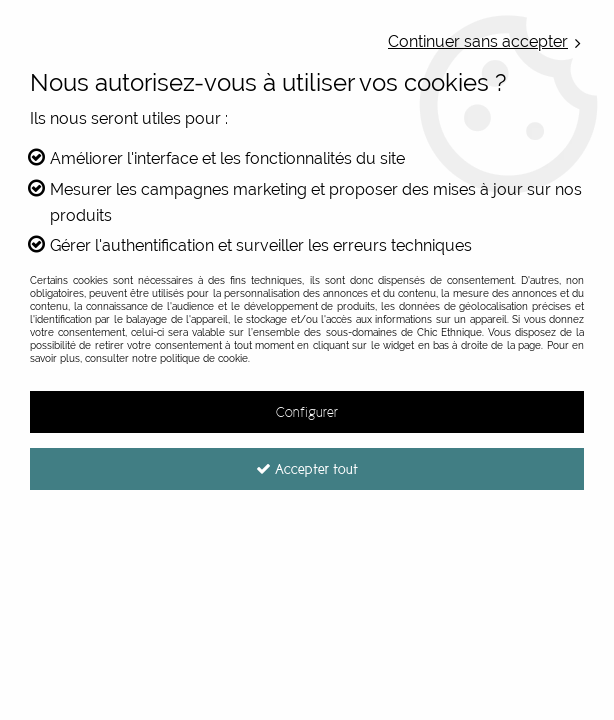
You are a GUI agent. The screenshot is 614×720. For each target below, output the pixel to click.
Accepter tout (307, 469)
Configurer (307, 412)
